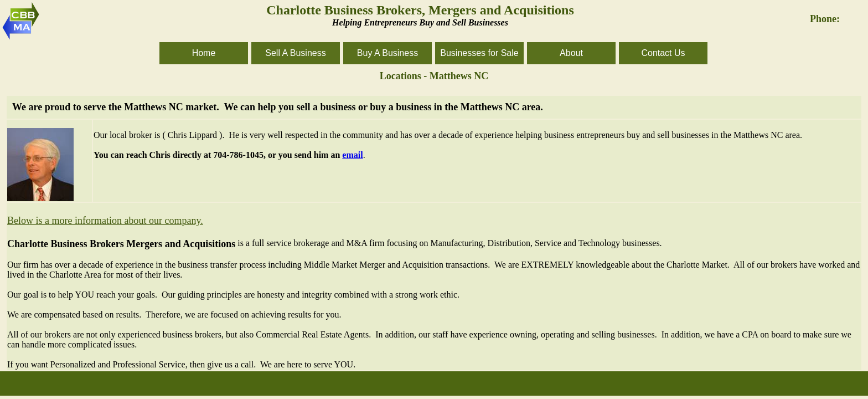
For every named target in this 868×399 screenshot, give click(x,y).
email (352, 155)
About (571, 53)
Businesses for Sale (479, 53)
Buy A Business (387, 53)
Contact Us (663, 53)
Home (204, 53)
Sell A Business (295, 53)
